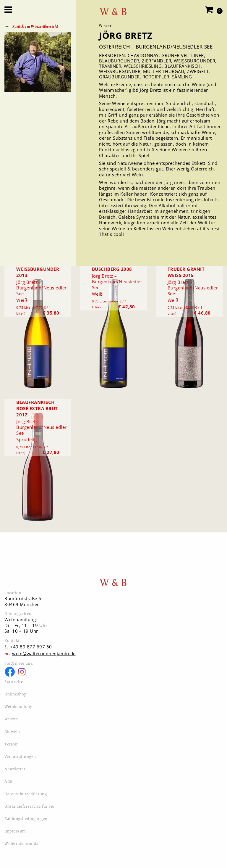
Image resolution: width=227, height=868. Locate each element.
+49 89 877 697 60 (31, 647)
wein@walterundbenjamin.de (44, 653)
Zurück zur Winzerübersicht (35, 26)
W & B (113, 12)
